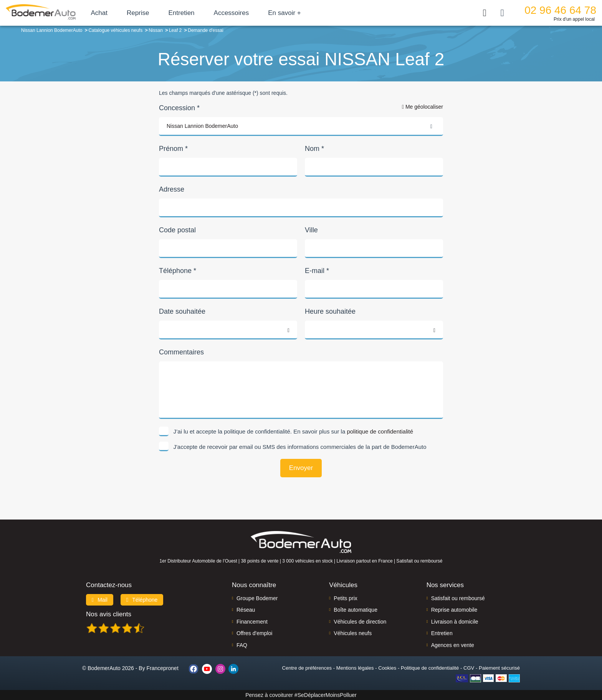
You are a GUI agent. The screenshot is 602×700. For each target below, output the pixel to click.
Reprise (165, 13)
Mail (100, 600)
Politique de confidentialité (430, 668)
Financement (252, 622)
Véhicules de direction (360, 622)
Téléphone (142, 600)
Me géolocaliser (423, 107)
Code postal (177, 230)
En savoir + (312, 13)
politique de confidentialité (380, 431)
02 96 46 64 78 (560, 10)
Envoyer (301, 468)
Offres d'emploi (254, 633)
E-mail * (317, 271)
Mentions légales (355, 668)
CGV (469, 668)
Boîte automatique (356, 610)
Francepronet (163, 668)
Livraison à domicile (455, 622)
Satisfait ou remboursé (458, 598)
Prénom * (173, 149)
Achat (126, 13)
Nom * (314, 149)
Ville (311, 230)
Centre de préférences (307, 668)
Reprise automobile (454, 610)
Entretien (208, 13)
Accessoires (258, 13)
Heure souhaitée (330, 311)
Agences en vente (453, 645)
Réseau (246, 610)
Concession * (179, 108)
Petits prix (345, 598)
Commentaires (181, 352)
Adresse (172, 189)
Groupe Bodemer (257, 598)
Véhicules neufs (353, 633)
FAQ (242, 645)
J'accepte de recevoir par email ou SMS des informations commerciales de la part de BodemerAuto (300, 447)
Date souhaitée (182, 311)
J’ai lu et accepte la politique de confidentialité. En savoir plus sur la (294, 431)
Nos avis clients (109, 614)
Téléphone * (178, 271)
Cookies (387, 668)
